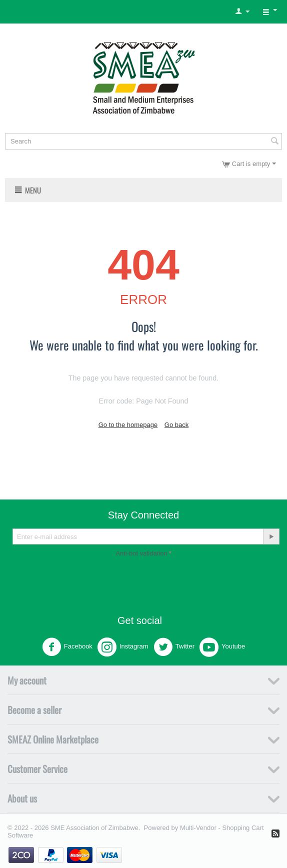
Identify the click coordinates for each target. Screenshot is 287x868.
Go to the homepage (128, 425)
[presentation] (143, 579)
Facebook (67, 647)
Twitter (174, 647)
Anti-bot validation (141, 553)
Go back (176, 425)
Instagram (123, 647)
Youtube (222, 647)
